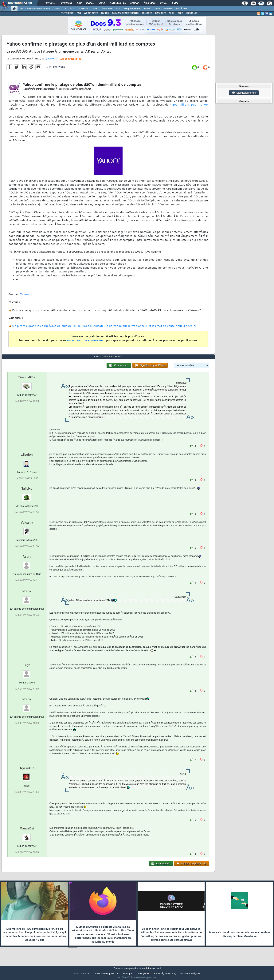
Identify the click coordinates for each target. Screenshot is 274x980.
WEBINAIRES (91, 13)
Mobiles (168, 9)
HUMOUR (192, 13)
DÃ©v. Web (106, 9)
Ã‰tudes (150, 3)
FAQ (79, 3)
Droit (164, 3)
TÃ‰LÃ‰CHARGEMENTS (125, 13)
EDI (118, 9)
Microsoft (83, 9)
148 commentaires (71, 61)
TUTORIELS (67, 13)
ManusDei (27, 835)
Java (94, 9)
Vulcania (27, 530)
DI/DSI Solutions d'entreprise (35, 9)
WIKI (172, 13)
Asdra (27, 564)
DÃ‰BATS (161, 13)
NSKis (27, 598)
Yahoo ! (25, 297)
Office (157, 9)
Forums (50, 3)
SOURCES (147, 13)
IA (65, 9)
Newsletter (118, 3)
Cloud (57, 9)
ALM (72, 9)
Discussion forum (244, 93)
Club (175, 3)
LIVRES (105, 13)
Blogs (90, 3)
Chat (102, 3)
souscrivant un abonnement (86, 343)
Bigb (27, 672)
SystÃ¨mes (182, 9)
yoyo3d (50, 61)
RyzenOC (27, 775)
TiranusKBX (27, 384)
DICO (180, 13)
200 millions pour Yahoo (190, 107)
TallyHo (27, 496)
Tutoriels (66, 3)
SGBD (147, 9)
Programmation (132, 9)
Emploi (135, 3)
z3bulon (27, 462)
